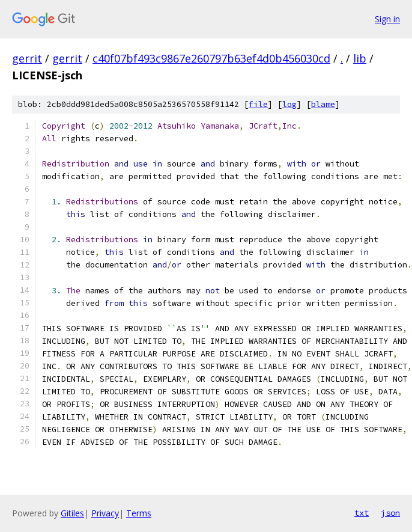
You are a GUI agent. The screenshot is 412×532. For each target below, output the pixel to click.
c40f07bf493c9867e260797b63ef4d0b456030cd (211, 58)
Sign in (387, 19)
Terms (139, 513)
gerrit (27, 58)
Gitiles (72, 513)
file (258, 104)
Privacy (105, 513)
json (390, 513)
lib (360, 58)
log (289, 104)
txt (362, 513)
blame (323, 104)
